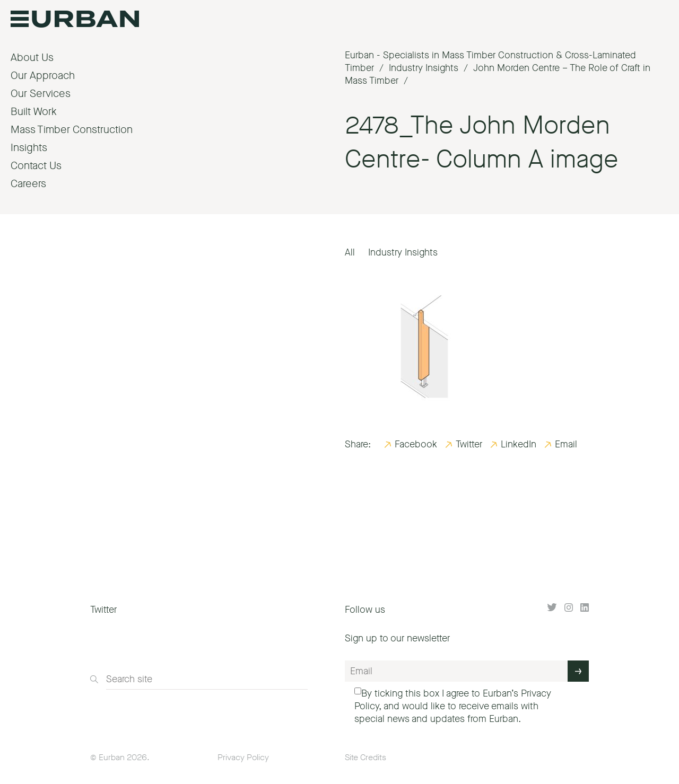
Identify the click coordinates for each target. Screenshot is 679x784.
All (350, 252)
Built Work (34, 112)
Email (566, 444)
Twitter (469, 444)
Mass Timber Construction (72, 130)
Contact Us (36, 166)
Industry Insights (403, 252)
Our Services (41, 94)
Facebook (416, 444)
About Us (32, 58)
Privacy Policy (243, 757)
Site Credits (365, 757)
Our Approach (43, 76)
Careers (28, 184)
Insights (29, 148)
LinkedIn (519, 444)
